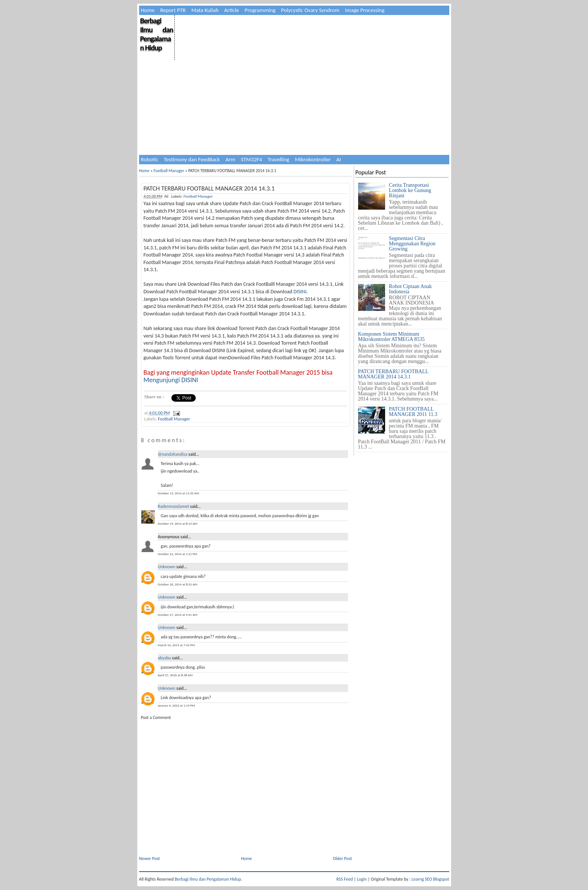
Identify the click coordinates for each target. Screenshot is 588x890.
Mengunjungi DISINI (171, 380)
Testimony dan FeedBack (192, 159)
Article (232, 10)
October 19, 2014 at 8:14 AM (178, 523)
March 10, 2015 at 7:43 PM (176, 645)
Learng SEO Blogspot (430, 879)
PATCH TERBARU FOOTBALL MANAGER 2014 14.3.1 (209, 188)
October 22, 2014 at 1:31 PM (178, 554)
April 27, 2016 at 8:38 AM (175, 675)
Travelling (279, 159)
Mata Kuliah (205, 10)
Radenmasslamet (174, 506)
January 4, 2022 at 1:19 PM (176, 705)
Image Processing (365, 10)
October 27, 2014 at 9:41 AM (178, 615)
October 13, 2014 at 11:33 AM (178, 493)
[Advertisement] (311, 68)
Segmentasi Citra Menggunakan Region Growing (412, 244)
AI (339, 159)
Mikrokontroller (313, 159)
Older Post (343, 858)
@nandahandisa (173, 454)
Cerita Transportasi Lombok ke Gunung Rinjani (410, 190)
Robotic (150, 159)
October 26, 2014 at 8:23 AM (178, 584)
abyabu (165, 658)
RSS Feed (345, 879)
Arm (230, 159)
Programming (260, 10)
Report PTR (173, 10)
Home (148, 10)
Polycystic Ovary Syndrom (310, 10)
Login (362, 879)
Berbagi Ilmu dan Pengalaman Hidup (157, 34)
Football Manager (169, 171)
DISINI (300, 292)
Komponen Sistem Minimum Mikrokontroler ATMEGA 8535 (391, 337)
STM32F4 (251, 159)
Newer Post (150, 858)
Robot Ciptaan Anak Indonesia (410, 289)
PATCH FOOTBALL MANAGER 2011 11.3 (413, 412)
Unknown (167, 567)
